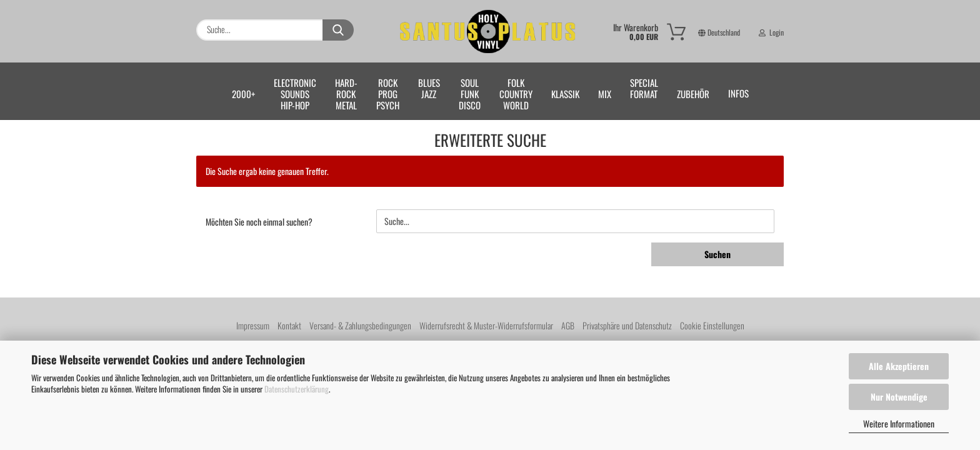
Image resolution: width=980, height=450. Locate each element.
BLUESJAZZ (429, 88)
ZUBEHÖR (693, 94)
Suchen (717, 254)
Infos (738, 93)
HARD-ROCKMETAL (346, 94)
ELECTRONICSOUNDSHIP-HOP (295, 94)
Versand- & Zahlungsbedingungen (360, 325)
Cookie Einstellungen (712, 325)
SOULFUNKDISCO (470, 94)
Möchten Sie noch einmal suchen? (259, 222)
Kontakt (289, 325)
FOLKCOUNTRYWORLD (516, 94)
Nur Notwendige (899, 397)
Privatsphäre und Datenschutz (627, 325)
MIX (605, 94)
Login (771, 16)
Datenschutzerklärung (297, 389)
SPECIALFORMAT (644, 88)
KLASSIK (565, 94)
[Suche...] (338, 30)
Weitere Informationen (899, 423)
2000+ (243, 94)
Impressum (253, 325)
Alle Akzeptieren (899, 366)
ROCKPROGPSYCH (388, 94)
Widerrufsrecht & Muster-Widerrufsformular (486, 325)
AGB (568, 325)
